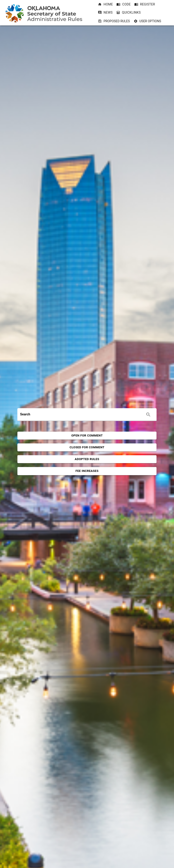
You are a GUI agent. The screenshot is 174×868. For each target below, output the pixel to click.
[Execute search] (148, 414)
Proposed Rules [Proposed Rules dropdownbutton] (114, 21)
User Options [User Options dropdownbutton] (147, 21)
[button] (105, 4)
